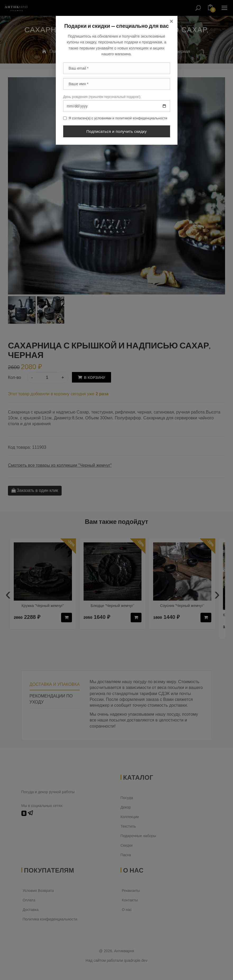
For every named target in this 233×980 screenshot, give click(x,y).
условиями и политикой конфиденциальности (131, 118)
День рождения (102, 97)
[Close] (172, 21)
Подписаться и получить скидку (116, 131)
